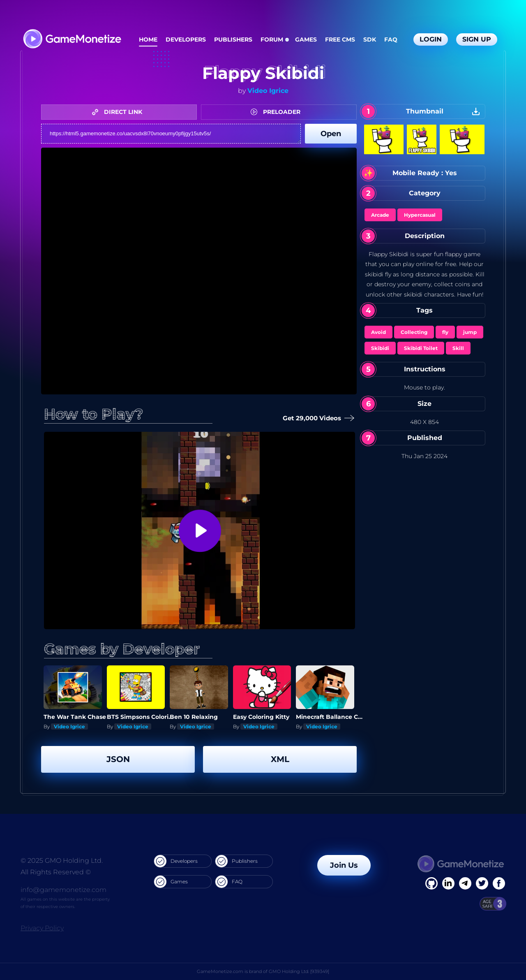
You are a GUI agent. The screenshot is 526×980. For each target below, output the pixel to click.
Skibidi (380, 348)
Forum (272, 39)
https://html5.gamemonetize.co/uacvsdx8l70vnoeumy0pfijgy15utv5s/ (171, 134)
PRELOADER (278, 112)
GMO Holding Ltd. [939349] (299, 971)
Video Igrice (268, 91)
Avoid (378, 332)
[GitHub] (499, 883)
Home (148, 39)
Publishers (233, 39)
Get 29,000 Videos (319, 418)
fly (445, 332)
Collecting (414, 332)
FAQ (391, 39)
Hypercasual (420, 215)
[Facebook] (431, 883)
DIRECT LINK (119, 112)
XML (280, 759)
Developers (186, 39)
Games (306, 39)
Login (431, 39)
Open (331, 134)
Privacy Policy (42, 928)
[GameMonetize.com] (72, 40)
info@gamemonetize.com (63, 890)
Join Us (344, 865)
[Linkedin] (465, 883)
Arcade (380, 215)
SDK (370, 39)
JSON (118, 759)
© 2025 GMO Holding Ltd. (62, 861)
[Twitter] (482, 883)
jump (470, 332)
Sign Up (477, 39)
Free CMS (340, 39)
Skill (458, 348)
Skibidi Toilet (421, 348)
